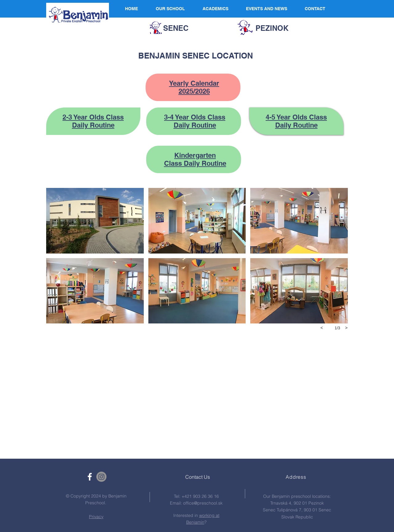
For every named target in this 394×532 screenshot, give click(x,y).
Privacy (96, 517)
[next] (346, 328)
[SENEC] (176, 28)
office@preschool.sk (203, 503)
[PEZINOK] (272, 28)
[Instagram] (101, 477)
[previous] (322, 328)
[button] (95, 221)
